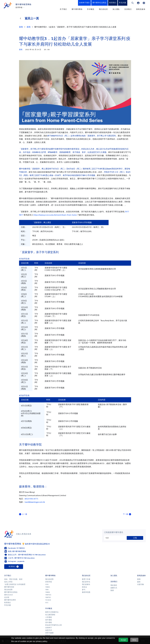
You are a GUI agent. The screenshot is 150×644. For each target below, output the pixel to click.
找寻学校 (19, 8)
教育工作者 (86, 579)
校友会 (84, 587)
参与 (84, 590)
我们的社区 (103, 9)
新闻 (139, 579)
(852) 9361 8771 (31, 499)
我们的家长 (86, 584)
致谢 (112, 590)
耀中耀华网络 (77, 9)
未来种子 (49, 628)
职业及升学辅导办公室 (54, 625)
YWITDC (48, 595)
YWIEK (48, 592)
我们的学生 (86, 582)
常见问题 (8, 605)
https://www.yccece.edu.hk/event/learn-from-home (55, 215)
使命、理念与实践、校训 (13, 579)
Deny (134, 640)
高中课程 (49, 622)
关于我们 (63, 9)
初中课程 (49, 620)
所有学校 (49, 582)
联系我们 (8, 603)
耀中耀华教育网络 (23, 4)
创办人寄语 (8, 582)
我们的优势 (8, 590)
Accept (123, 640)
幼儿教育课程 (50, 615)
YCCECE (48, 600)
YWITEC (48, 597)
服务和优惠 (86, 592)
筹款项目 (114, 585)
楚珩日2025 (9, 595)
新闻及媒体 (141, 9)
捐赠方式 (114, 588)
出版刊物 (140, 584)
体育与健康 (49, 633)
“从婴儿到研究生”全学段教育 (15, 584)
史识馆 (7, 597)
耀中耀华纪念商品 (11, 592)
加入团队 (116, 9)
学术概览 (91, 9)
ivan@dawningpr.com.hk (35, 502)
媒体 (139, 582)
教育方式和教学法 (52, 612)
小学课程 (49, 617)
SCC (47, 603)
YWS (47, 590)
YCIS (47, 584)
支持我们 (128, 9)
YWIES (48, 587)
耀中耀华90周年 (10, 600)
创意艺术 (49, 630)
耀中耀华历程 (9, 587)
